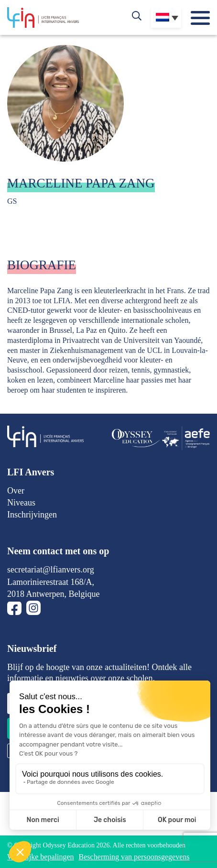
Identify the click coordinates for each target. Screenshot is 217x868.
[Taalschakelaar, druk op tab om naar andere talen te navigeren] (166, 17)
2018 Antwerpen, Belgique (53, 594)
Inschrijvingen (32, 515)
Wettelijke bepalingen (41, 857)
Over (16, 491)
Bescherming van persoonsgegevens (134, 857)
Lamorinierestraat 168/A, (51, 582)
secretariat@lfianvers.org (51, 570)
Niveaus (21, 503)
